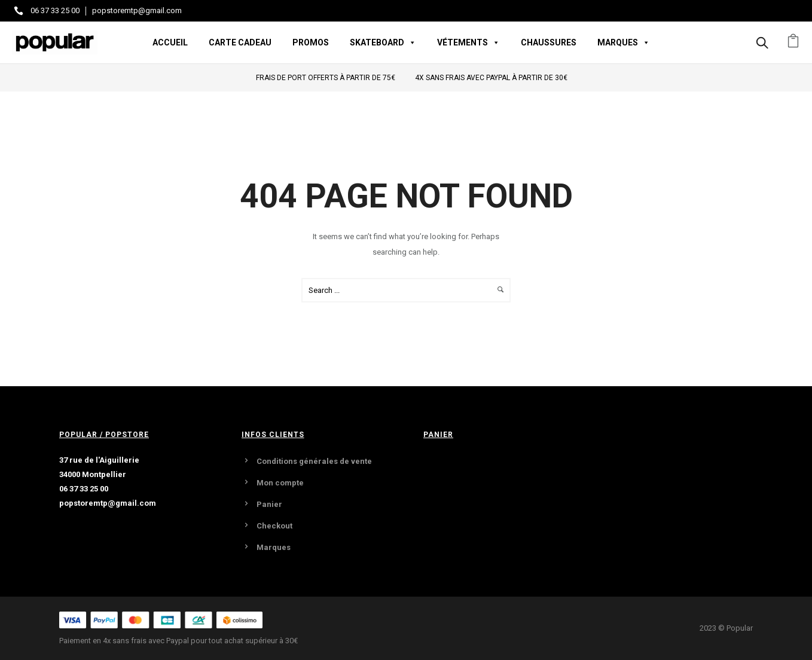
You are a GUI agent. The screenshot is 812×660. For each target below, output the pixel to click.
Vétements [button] (468, 42)
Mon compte (280, 483)
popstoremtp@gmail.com (137, 10)
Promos (311, 42)
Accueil (170, 42)
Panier (269, 504)
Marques (274, 547)
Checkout (274, 526)
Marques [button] (624, 42)
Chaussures (549, 42)
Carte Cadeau (240, 42)
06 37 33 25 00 (55, 10)
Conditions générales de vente (314, 461)
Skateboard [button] (383, 42)
